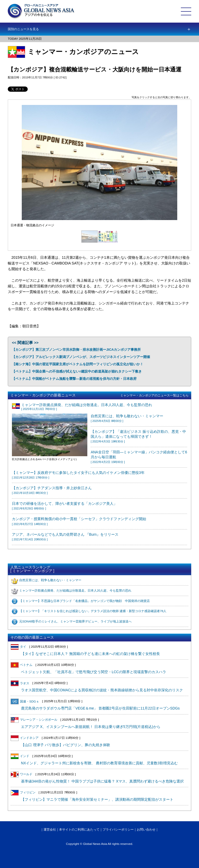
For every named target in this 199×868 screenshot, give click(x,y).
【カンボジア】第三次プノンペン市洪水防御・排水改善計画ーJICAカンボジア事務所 (76, 350)
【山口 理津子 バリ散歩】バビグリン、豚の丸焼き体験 (66, 745)
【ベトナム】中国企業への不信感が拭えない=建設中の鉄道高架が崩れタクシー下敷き (77, 371)
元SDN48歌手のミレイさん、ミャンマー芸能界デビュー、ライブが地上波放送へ (75, 621)
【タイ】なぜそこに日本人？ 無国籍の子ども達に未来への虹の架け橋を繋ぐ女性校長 (90, 654)
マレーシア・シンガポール (34, 720)
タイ (18, 647)
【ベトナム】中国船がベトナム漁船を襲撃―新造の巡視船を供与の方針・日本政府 (74, 379)
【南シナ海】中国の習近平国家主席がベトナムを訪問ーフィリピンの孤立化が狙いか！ (78, 364)
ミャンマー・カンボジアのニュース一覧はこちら (154, 395)
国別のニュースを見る (23, 29)
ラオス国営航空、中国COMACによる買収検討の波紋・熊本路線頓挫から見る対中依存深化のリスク (102, 690)
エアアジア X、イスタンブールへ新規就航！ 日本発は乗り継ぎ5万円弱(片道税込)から (91, 727)
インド (20, 756)
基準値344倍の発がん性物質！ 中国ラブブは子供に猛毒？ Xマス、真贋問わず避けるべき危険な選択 (102, 781)
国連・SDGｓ (25, 701)
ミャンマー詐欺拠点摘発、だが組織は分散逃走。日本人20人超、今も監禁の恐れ (75, 591)
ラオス (20, 683)
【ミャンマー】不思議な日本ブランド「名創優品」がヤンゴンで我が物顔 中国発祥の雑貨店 (84, 601)
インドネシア (25, 738)
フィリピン (23, 792)
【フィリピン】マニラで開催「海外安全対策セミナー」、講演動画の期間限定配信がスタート (97, 800)
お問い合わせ (146, 830)
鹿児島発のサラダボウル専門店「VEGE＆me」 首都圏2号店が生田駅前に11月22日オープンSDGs (100, 708)
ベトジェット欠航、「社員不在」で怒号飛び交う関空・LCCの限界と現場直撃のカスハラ (94, 672)
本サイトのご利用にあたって (79, 830)
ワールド (22, 774)
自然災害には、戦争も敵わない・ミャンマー (50, 580)
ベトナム (22, 665)
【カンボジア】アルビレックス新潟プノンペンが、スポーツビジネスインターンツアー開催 (81, 357)
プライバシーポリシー (118, 830)
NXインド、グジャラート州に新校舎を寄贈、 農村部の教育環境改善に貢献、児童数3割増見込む (99, 763)
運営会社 (50, 830)
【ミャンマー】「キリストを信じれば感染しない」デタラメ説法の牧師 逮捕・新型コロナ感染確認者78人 (93, 611)
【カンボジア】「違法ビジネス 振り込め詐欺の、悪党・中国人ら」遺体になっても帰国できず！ (138, 436)
